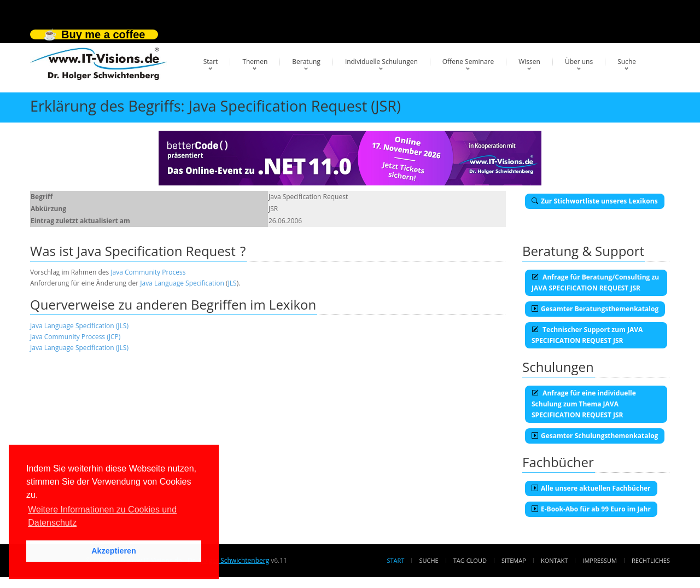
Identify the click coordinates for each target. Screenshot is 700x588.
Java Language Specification (182, 283)
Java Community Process (148, 272)
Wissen (529, 62)
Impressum (599, 560)
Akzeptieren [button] (114, 551)
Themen (255, 62)
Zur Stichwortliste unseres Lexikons (595, 201)
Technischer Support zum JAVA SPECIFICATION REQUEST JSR (587, 335)
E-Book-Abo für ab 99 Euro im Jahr (591, 509)
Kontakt (554, 560)
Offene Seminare (468, 62)
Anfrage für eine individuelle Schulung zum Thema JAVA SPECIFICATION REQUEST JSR (584, 404)
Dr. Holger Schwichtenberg (228, 560)
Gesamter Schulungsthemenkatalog (595, 436)
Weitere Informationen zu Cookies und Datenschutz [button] (102, 516)
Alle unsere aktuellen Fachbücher (591, 488)
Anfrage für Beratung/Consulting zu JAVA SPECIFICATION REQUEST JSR (595, 283)
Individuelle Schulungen (381, 62)
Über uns (579, 62)
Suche (627, 62)
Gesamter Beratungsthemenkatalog (595, 309)
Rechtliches (651, 560)
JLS (232, 283)
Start (211, 62)
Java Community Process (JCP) (75, 337)
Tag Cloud (470, 560)
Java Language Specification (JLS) (79, 326)
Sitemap (514, 560)
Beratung (306, 62)
